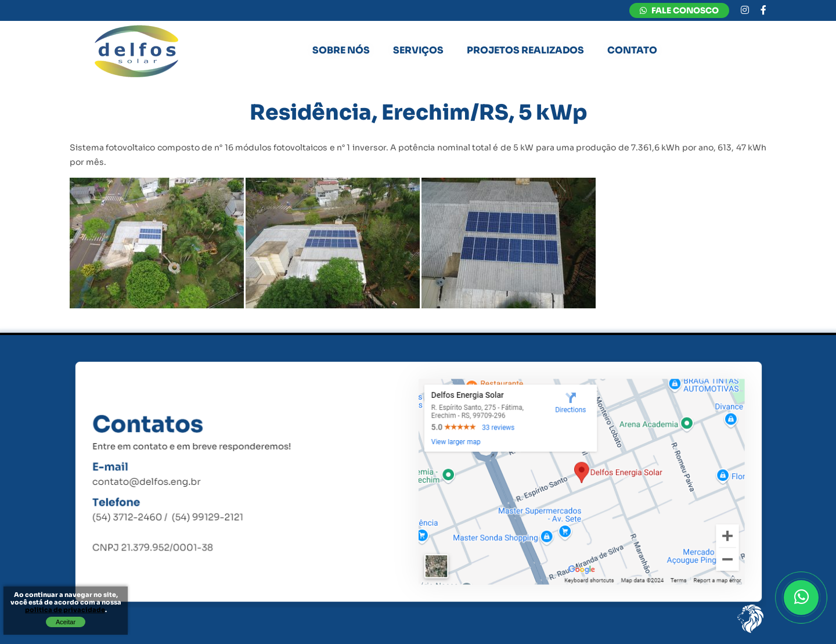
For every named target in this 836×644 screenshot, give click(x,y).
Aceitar (66, 622)
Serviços (418, 50)
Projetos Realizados (525, 50)
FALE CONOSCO (679, 10)
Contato (632, 50)
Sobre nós (341, 50)
